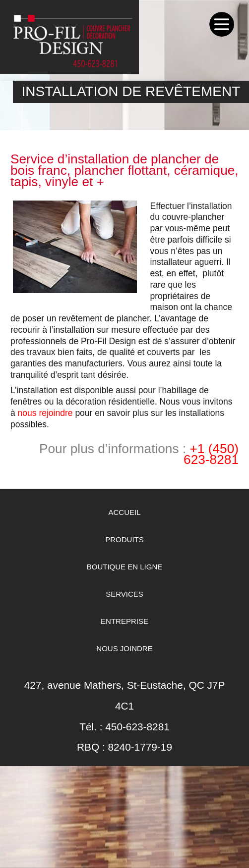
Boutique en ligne (125, 567)
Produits (124, 539)
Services (124, 594)
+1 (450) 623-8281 (211, 454)
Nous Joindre (124, 648)
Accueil (124, 512)
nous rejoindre (45, 413)
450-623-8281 (137, 727)
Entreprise (124, 621)
